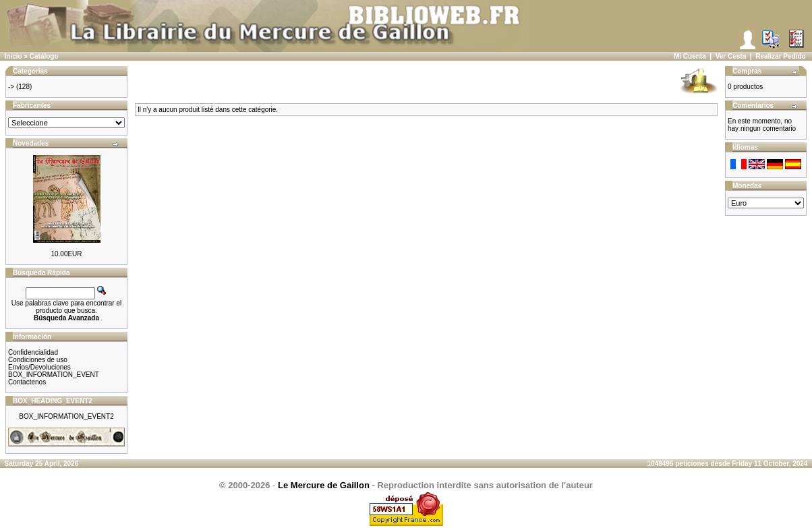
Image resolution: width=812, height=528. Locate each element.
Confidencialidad (33, 352)
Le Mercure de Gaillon (324, 485)
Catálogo (44, 56)
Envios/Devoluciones (39, 367)
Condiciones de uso (38, 360)
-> (11, 87)
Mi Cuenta (690, 56)
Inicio (13, 56)
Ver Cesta (731, 56)
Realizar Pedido (780, 56)
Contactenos (27, 382)
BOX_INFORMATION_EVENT (54, 375)
